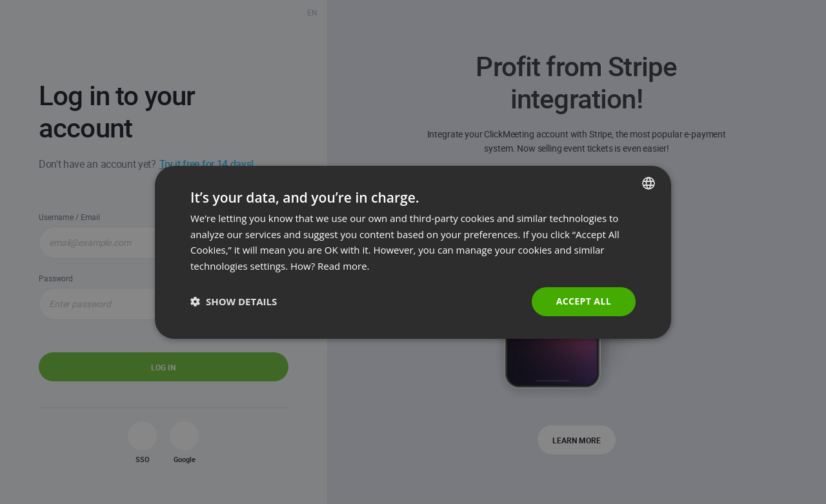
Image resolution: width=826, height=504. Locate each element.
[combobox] (649, 183)
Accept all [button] (584, 301)
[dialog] (413, 252)
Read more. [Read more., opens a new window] (344, 266)
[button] (234, 301)
